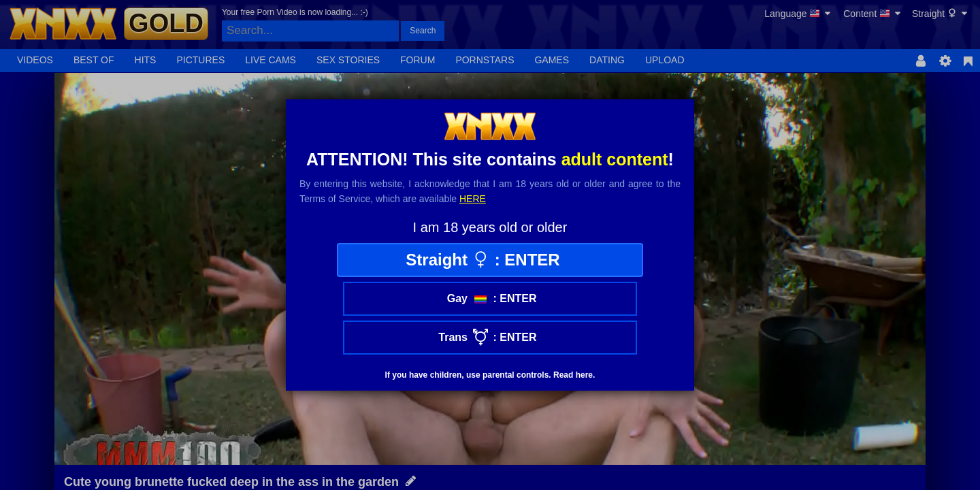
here (473, 199)
